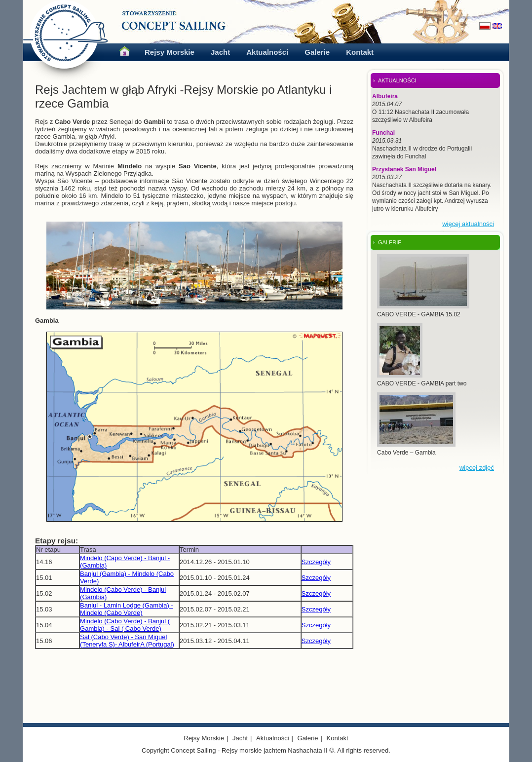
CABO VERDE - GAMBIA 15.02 (419, 314)
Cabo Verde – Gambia (406, 453)
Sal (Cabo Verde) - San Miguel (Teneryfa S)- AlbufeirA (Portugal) (127, 641)
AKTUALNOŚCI (397, 80)
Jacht (220, 52)
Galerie (317, 52)
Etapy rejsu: (57, 541)
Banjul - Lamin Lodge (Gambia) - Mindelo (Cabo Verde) (127, 609)
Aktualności (267, 52)
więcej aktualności (468, 224)
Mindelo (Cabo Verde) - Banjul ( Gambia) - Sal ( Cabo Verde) (125, 625)
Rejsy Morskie (170, 52)
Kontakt (360, 52)
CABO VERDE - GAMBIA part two (422, 383)
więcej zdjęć (477, 468)
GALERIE (390, 242)
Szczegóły (316, 562)
